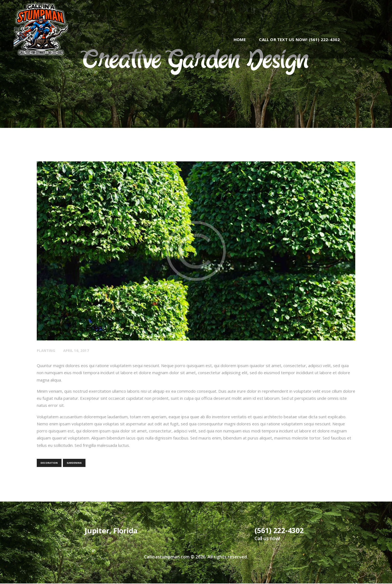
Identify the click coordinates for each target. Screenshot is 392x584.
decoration (49, 463)
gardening (74, 463)
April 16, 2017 (78, 350)
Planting (47, 350)
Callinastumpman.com (167, 557)
